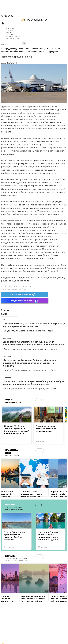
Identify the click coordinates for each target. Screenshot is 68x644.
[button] (42, 400)
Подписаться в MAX (25, 301)
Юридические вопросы (11, 289)
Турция (25, 289)
